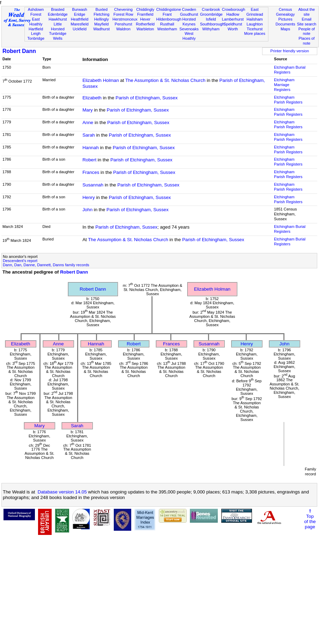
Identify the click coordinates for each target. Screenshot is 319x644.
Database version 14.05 (62, 492)
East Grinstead (255, 12)
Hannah (91, 148)
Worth (233, 29)
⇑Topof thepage (310, 519)
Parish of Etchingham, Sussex (147, 98)
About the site (307, 12)
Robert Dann (19, 51)
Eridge (80, 14)
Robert (89, 160)
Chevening (123, 9)
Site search (307, 24)
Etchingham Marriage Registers (284, 85)
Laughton (255, 24)
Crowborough (234, 9)
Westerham (167, 29)
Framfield (145, 14)
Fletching (101, 14)
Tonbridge (36, 38)
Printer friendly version (290, 51)
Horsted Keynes (189, 22)
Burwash (79, 9)
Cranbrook (211, 9)
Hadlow (233, 14)
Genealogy (285, 14)
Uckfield (80, 29)
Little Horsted (58, 26)
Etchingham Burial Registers (290, 70)
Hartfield (36, 29)
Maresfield (79, 24)
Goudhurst (189, 14)
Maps (285, 29)
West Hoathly (189, 36)
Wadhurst (101, 29)
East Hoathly (36, 22)
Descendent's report (20, 261)
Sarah (89, 135)
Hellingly (102, 19)
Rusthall (167, 24)
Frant (167, 14)
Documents (285, 24)
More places (255, 33)
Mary (88, 110)
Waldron (123, 29)
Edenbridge (58, 14)
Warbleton (145, 29)
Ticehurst (255, 29)
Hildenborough (169, 19)
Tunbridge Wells (58, 36)
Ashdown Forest (36, 12)
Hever (145, 19)
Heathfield (80, 19)
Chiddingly (145, 9)
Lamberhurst (233, 19)
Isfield (211, 19)
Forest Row (123, 14)
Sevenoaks (189, 29)
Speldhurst (233, 24)
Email (307, 19)
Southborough (212, 24)
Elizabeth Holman (101, 80)
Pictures (285, 19)
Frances (91, 172)
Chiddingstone (169, 9)
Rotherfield (145, 24)
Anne (88, 122)
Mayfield (101, 24)
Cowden (189, 9)
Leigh (36, 33)
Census (285, 9)
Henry (89, 197)
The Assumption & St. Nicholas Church (165, 80)
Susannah (93, 185)
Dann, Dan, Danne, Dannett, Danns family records (46, 265)
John (87, 210)
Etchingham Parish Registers (288, 100)
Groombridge (211, 14)
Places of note (307, 41)
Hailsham (255, 19)
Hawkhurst (58, 19)
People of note (307, 31)
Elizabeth (92, 98)
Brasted (58, 9)
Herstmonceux (125, 19)
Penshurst (123, 24)
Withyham (211, 29)
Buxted (101, 9)
